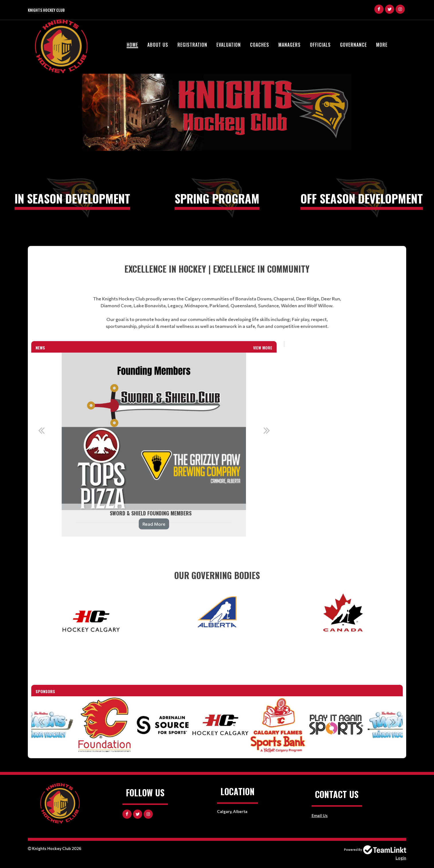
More (382, 45)
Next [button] (267, 430)
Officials (320, 45)
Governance (353, 45)
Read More (154, 524)
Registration (192, 45)
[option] (154, 445)
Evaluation (229, 45)
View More (263, 348)
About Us (158, 45)
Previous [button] (41, 430)
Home (132, 45)
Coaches (260, 45)
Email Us (320, 815)
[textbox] (217, 296)
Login (401, 858)
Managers (290, 45)
